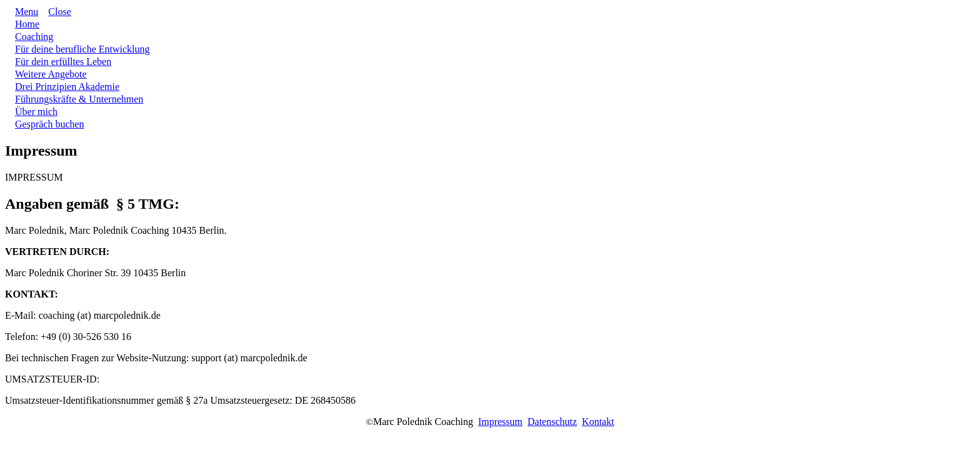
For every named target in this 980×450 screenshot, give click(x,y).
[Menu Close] (54, 12)
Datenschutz (552, 422)
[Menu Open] (22, 12)
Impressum (500, 422)
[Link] (27, 24)
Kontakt (598, 422)
